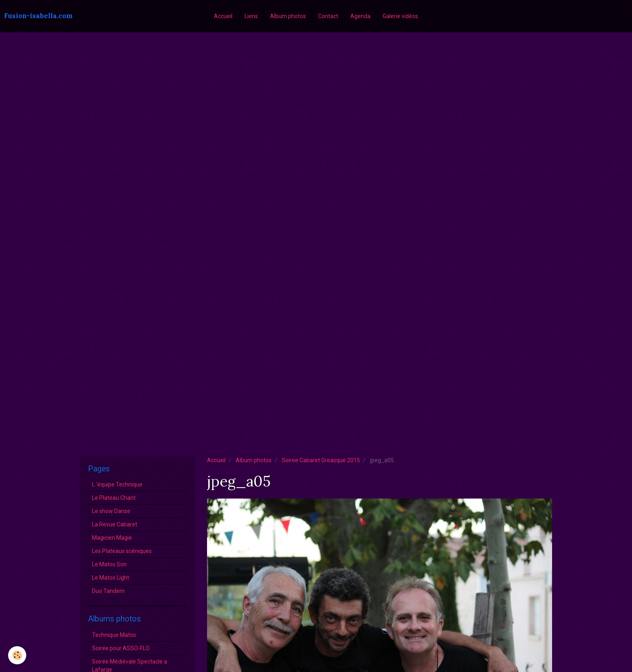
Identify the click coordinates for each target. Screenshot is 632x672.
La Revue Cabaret (115, 524)
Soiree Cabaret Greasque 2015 (321, 460)
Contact (328, 16)
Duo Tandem (108, 591)
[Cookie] (17, 655)
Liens (251, 16)
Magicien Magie (112, 538)
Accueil (223, 16)
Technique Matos (114, 635)
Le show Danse (111, 511)
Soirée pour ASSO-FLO (121, 648)
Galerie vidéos (400, 16)
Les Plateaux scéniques (122, 551)
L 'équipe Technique (117, 484)
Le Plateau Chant (114, 498)
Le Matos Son (109, 564)
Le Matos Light (111, 578)
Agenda (360, 16)
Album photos (288, 16)
